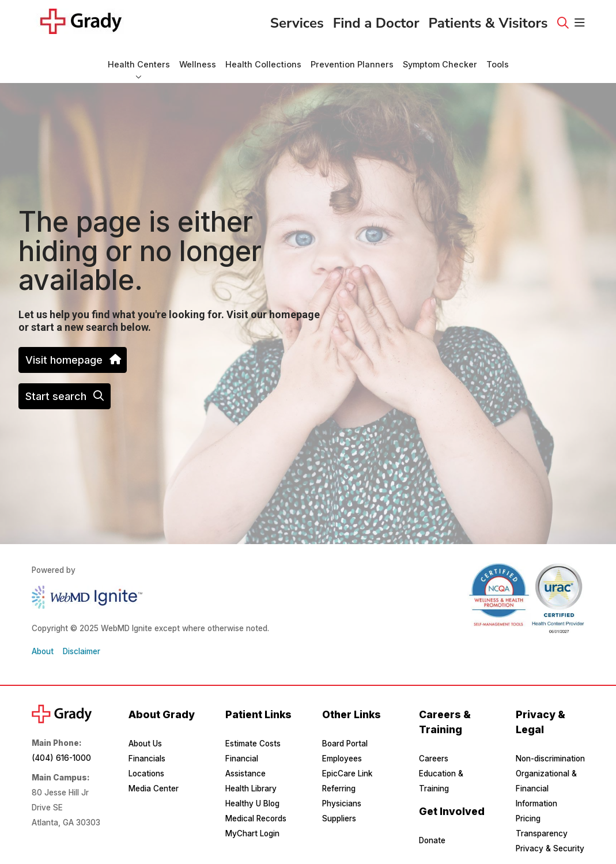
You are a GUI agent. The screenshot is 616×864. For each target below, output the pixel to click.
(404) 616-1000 (61, 758)
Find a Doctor (376, 20)
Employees (342, 759)
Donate (432, 840)
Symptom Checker (440, 59)
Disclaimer (82, 651)
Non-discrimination (550, 759)
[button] (580, 23)
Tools (498, 59)
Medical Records (256, 818)
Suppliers (339, 818)
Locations (146, 774)
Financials (147, 759)
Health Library (251, 788)
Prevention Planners (352, 59)
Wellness (198, 59)
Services (297, 20)
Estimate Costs (253, 744)
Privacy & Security (550, 848)
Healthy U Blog (252, 803)
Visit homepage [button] (73, 360)
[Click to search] (563, 23)
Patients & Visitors (488, 20)
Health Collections (263, 59)
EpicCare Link (347, 774)
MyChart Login (252, 833)
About (43, 651)
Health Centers (139, 59)
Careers (434, 759)
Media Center (154, 788)
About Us (145, 744)
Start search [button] (65, 396)
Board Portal (345, 744)
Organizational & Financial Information (546, 788)
